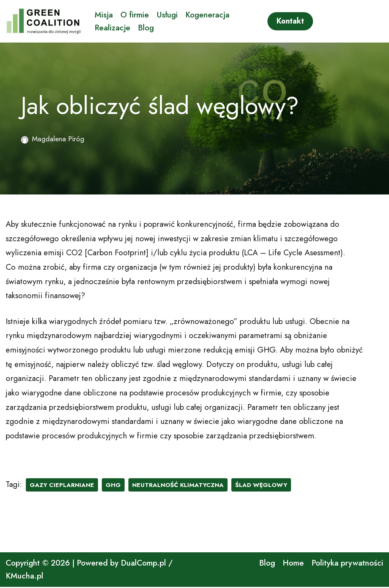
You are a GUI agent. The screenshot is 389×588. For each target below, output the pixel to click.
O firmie (135, 14)
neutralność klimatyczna (178, 486)
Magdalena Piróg (58, 139)
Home (293, 564)
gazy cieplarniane (62, 486)
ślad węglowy (262, 486)
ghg (113, 486)
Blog (146, 28)
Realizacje (113, 28)
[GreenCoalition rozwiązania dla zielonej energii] (44, 21)
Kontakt (290, 21)
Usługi (167, 14)
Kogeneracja (207, 14)
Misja (104, 14)
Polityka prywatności (347, 564)
